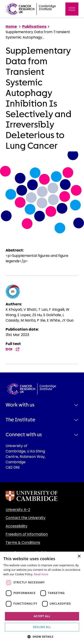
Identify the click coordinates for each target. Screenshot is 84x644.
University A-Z (18, 510)
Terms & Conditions (23, 542)
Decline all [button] (42, 627)
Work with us (20, 405)
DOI (13, 349)
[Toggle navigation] (72, 9)
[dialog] (42, 598)
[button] (42, 637)
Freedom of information (27, 534)
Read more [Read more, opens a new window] (41, 574)
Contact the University (26, 518)
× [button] (79, 556)
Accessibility (16, 526)
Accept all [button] (42, 616)
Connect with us (24, 435)
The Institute (20, 420)
